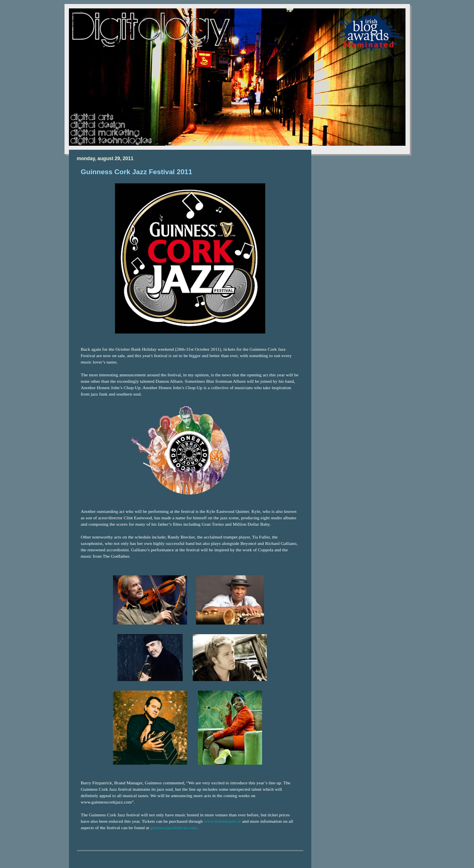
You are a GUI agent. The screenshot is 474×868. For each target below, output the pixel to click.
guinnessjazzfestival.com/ (174, 828)
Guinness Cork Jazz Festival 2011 (137, 172)
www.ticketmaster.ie (223, 821)
